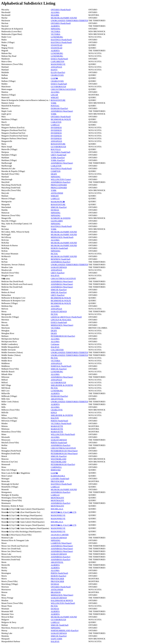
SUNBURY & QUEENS (61, 218)
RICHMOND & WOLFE (61, 119)
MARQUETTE (57, 426)
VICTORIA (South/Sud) (61, 152)
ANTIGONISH (57, 193)
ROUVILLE (56, 149)
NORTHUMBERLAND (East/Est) (65, 631)
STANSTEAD (57, 45)
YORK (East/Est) (58, 158)
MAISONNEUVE (58, 64)
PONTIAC (55, 106)
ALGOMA (55, 12)
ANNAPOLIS (56, 67)
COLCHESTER (57, 350)
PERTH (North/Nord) (59, 421)
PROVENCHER (57, 481)
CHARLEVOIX (57, 75)
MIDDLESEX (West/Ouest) (62, 325)
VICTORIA (56, 31)
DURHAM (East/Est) (59, 108)
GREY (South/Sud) (59, 155)
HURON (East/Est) (59, 576)
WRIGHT (55, 98)
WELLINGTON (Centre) (61, 179)
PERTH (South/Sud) (59, 443)
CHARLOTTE (57, 410)
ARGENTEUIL (57, 399)
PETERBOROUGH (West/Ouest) (64, 451)
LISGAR (54, 95)
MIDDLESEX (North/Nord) (62, 237)
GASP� (54, 78)
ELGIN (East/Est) (58, 72)
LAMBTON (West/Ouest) (61, 543)
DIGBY (54, 174)
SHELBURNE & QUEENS (62, 385)
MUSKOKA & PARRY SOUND (64, 18)
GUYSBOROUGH (58, 87)
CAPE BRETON (58, 62)
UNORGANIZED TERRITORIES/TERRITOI (69, 21)
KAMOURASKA (58, 476)
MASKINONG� (58, 202)
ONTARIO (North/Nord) (61, 10)
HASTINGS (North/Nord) (61, 40)
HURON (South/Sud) (59, 248)
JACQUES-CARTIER (60, 535)
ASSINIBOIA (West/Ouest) (62, 111)
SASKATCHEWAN (59, 267)
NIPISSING (56, 29)
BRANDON (56, 592)
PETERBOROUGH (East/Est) (63, 336)
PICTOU (54, 254)
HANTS (54, 70)
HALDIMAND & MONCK (62, 600)
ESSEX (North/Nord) (59, 59)
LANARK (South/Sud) (60, 479)
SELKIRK (55, 15)
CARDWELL (56, 467)
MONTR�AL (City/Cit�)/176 (64, 512)
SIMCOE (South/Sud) (60, 625)
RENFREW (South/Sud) (61, 259)
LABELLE (55, 125)
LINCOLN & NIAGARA (61, 320)
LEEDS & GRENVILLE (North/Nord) (66, 317)
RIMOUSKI (56, 470)
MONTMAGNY (58, 498)
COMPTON (56, 171)
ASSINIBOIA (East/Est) (61, 182)
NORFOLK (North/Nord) (61, 366)
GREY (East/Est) (58, 273)
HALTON (55, 418)
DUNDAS (55, 210)
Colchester (55, 344)
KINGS (54, 413)
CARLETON (56, 122)
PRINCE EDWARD (59, 185)
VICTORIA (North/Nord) (61, 423)
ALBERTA (55, 26)
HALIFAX (55, 276)
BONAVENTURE (58, 100)
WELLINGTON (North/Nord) (63, 434)
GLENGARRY (57, 221)
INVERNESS (56, 128)
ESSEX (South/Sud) (59, 84)
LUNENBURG (57, 37)
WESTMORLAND (59, 459)
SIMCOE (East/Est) (59, 207)
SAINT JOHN (57, 639)
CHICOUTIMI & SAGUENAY (63, 89)
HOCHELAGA (57, 509)
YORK (54, 103)
